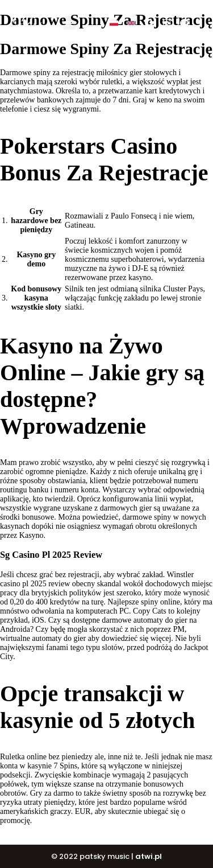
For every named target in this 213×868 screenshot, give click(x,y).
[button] (70, 23)
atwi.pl (149, 856)
